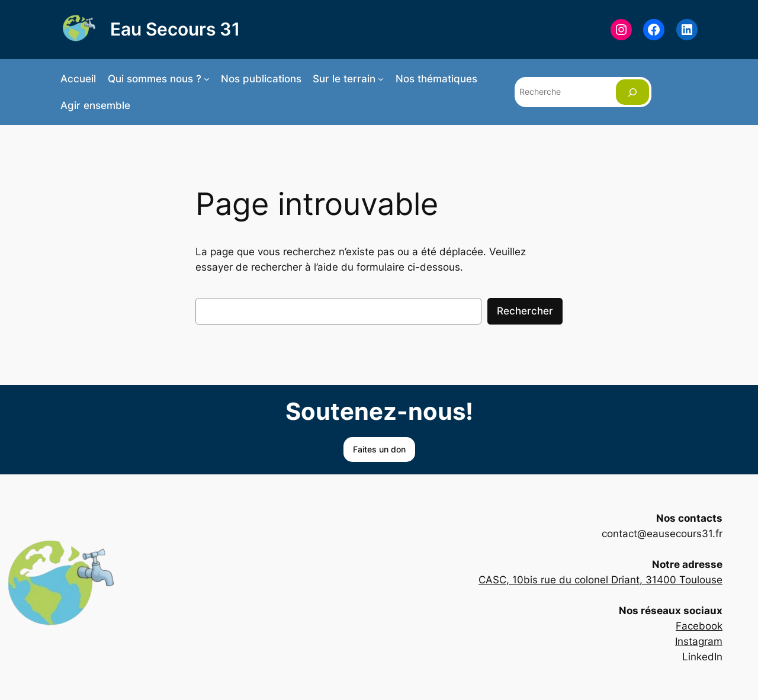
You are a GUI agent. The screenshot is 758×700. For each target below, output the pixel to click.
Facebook (699, 626)
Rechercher (525, 311)
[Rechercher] (632, 92)
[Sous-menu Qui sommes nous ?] (207, 79)
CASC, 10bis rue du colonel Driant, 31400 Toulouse (600, 580)
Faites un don (379, 449)
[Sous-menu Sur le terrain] (381, 79)
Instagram (699, 641)
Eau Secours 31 (175, 29)
